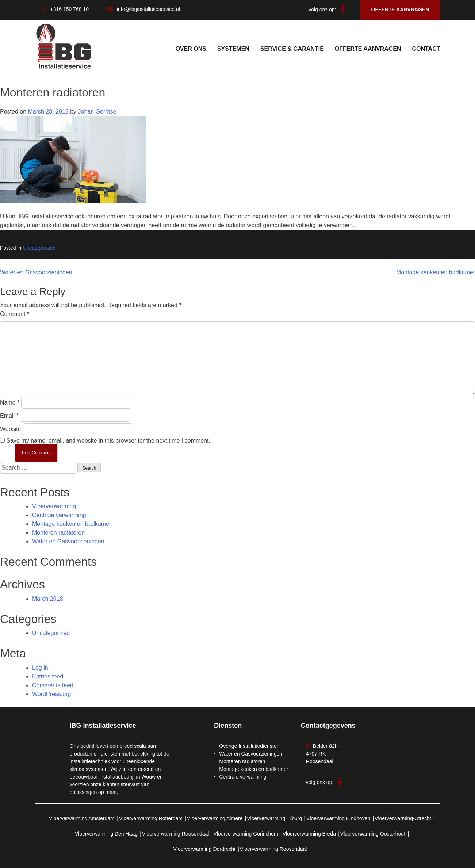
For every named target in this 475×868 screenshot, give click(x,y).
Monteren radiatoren (58, 533)
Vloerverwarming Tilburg (274, 818)
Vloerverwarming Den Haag (106, 834)
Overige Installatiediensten (249, 746)
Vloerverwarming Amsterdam (82, 818)
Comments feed (53, 685)
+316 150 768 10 (66, 9)
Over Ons (191, 49)
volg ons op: (327, 9)
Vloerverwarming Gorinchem (246, 834)
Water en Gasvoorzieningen (36, 272)
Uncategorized (39, 248)
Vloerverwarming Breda (309, 834)
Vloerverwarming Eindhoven (338, 818)
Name (10, 403)
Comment (15, 314)
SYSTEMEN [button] (233, 49)
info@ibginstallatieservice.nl (144, 9)
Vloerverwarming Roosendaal (176, 834)
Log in (40, 668)
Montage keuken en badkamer (436, 272)
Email (9, 416)
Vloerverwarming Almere (215, 818)
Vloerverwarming (54, 506)
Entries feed (48, 676)
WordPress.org (51, 694)
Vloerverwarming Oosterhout (373, 834)
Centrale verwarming (59, 515)
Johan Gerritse (97, 112)
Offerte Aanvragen (368, 49)
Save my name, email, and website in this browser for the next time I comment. (108, 441)
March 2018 (48, 599)
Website (11, 429)
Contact (426, 49)
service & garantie (292, 49)
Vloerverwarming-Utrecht (403, 818)
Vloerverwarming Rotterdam (151, 818)
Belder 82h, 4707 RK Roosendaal (323, 754)
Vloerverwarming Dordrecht (204, 849)
